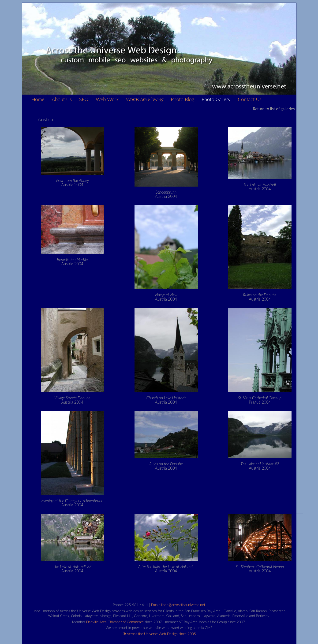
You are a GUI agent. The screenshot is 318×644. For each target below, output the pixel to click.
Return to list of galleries (274, 109)
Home (38, 99)
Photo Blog (183, 99)
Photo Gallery (216, 99)
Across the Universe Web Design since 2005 (161, 634)
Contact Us (250, 99)
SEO (84, 99)
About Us (62, 99)
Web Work (107, 99)
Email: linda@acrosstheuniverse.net (178, 605)
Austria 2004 (72, 183)
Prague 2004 (260, 400)
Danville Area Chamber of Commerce (115, 622)
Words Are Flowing (145, 99)
